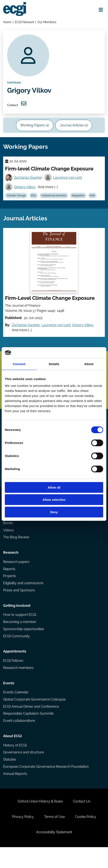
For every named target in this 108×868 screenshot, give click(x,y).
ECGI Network (25, 22)
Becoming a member (20, 636)
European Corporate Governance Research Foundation (46, 784)
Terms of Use (54, 836)
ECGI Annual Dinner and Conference (31, 723)
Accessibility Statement (54, 852)
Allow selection (54, 500)
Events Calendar (16, 709)
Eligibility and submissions (23, 597)
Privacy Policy (22, 836)
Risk (94, 200)
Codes (8, 521)
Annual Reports (15, 792)
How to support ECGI (20, 629)
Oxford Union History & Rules (40, 820)
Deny (54, 512)
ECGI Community (16, 651)
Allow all (54, 487)
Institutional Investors (55, 200)
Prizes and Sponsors (19, 604)
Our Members (47, 22)
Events (9, 699)
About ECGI (13, 753)
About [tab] (89, 364)
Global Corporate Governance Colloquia (34, 716)
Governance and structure (24, 770)
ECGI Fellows (13, 676)
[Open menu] (101, 10)
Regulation (79, 200)
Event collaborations (19, 737)
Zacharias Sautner (28, 182)
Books (8, 535)
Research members (18, 683)
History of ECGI (15, 763)
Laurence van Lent (68, 182)
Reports (9, 582)
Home (7, 22)
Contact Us (82, 820)
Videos (9, 543)
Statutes (10, 777)
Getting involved (17, 620)
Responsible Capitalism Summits (28, 730)
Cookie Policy (86, 836)
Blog (7, 528)
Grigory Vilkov (25, 191)
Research (11, 566)
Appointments (15, 667)
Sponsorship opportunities (24, 644)
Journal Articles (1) (74, 128)
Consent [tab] (19, 364)
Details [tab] (54, 364)
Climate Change (16, 200)
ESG (34, 200)
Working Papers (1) (34, 128)
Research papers (16, 575)
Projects (10, 590)
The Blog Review (16, 550)
